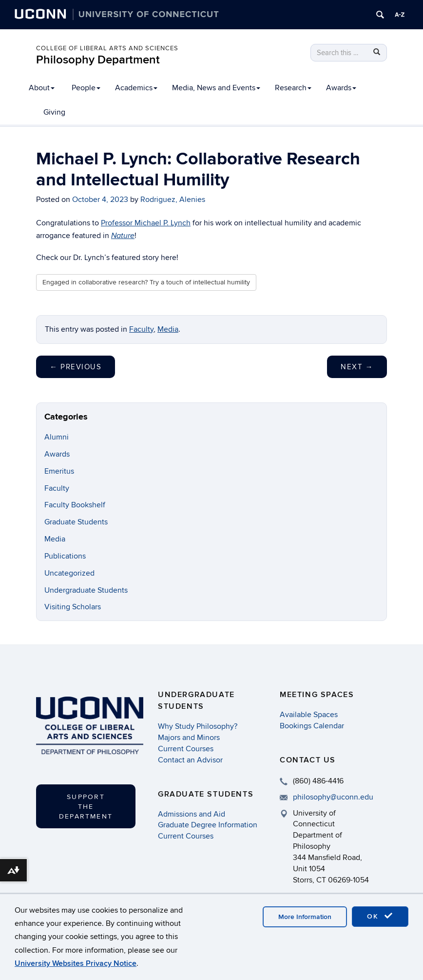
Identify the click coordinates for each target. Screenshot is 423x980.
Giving (54, 112)
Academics (136, 88)
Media (168, 329)
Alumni (57, 437)
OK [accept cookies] (380, 916)
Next (357, 367)
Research (293, 88)
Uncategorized (69, 573)
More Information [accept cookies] (305, 917)
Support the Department (86, 807)
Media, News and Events (216, 88)
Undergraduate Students (86, 590)
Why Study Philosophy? (198, 726)
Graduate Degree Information (208, 825)
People (86, 88)
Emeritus (59, 471)
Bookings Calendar (312, 726)
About (42, 88)
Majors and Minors (189, 738)
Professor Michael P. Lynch (146, 223)
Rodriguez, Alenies (173, 200)
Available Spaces (309, 715)
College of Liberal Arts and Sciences (107, 48)
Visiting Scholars (73, 607)
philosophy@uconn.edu (333, 797)
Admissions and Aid (192, 814)
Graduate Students (76, 522)
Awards (341, 88)
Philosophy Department (98, 60)
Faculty (141, 329)
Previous (76, 367)
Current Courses (186, 749)
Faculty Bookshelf (75, 505)
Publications (65, 556)
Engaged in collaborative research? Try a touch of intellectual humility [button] (146, 282)
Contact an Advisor (190, 760)
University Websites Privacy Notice (76, 963)
